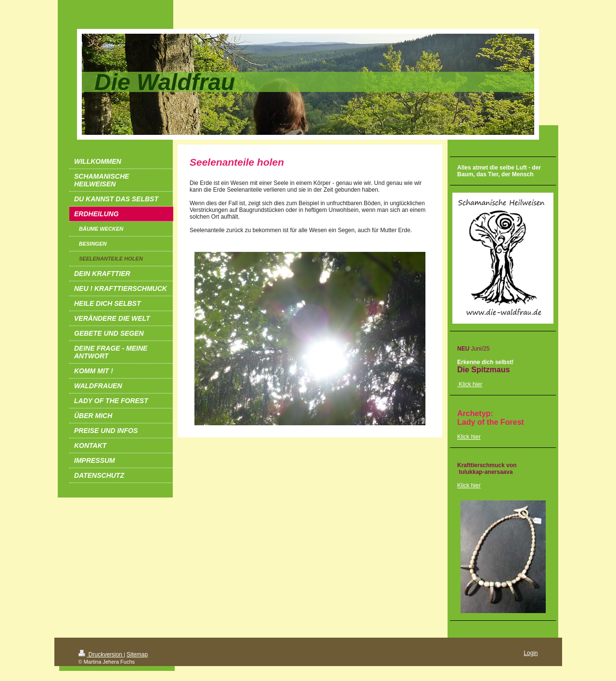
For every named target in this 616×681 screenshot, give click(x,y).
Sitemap (137, 655)
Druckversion (101, 655)
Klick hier (469, 437)
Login (531, 653)
